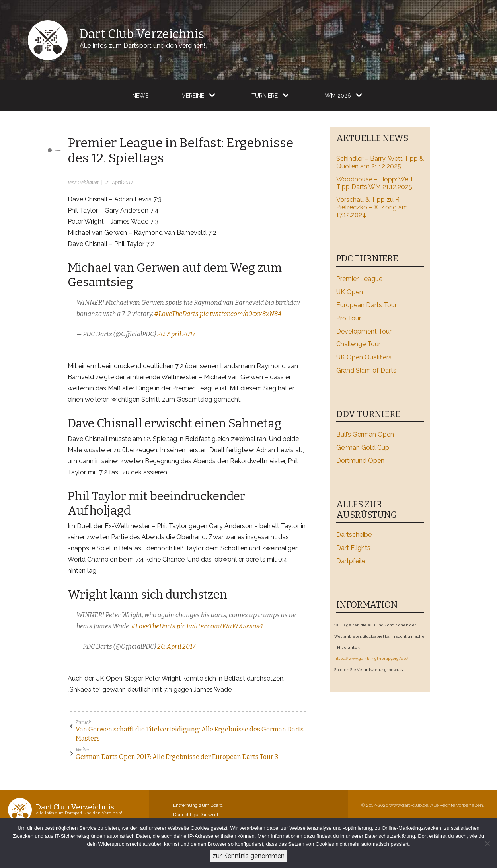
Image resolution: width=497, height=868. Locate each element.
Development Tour (364, 331)
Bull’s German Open (365, 434)
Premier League (359, 279)
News (140, 96)
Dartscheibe (354, 535)
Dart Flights (353, 548)
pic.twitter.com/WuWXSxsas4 (220, 626)
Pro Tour (349, 318)
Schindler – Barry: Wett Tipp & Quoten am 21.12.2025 (380, 162)
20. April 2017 (176, 334)
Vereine (193, 96)
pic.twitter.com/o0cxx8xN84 (241, 314)
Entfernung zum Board (198, 805)
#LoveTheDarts (176, 314)
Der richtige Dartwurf (196, 815)
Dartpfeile (351, 561)
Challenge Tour (358, 344)
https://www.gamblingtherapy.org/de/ (371, 658)
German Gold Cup (363, 448)
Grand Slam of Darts (366, 370)
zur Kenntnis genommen (248, 856)
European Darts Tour (366, 305)
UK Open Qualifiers (364, 357)
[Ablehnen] (487, 843)
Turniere (265, 96)
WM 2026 (338, 96)
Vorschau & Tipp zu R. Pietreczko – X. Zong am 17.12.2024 (372, 207)
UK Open (350, 292)
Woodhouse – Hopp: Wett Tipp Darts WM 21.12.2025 (375, 183)
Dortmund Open (360, 461)
